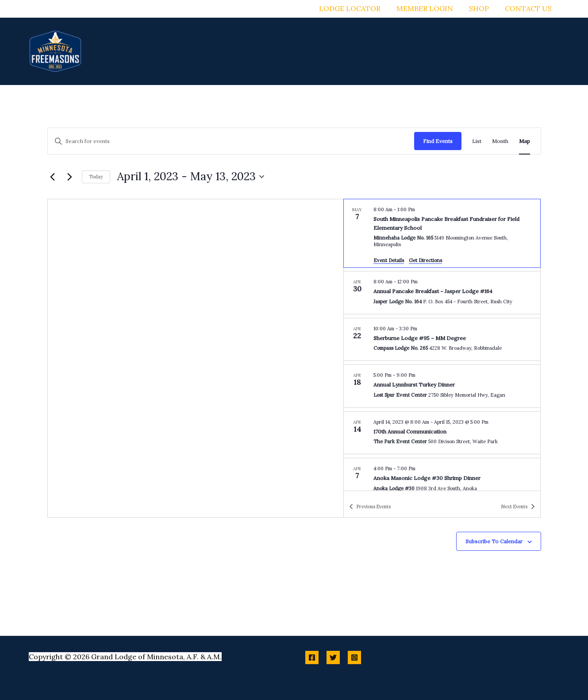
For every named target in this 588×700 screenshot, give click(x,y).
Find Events (438, 141)
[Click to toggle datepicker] (190, 177)
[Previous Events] (53, 177)
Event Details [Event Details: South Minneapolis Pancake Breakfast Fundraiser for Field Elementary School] (389, 260)
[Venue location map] (196, 358)
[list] (442, 345)
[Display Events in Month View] (500, 141)
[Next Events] (70, 177)
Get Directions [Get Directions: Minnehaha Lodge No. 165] (425, 260)
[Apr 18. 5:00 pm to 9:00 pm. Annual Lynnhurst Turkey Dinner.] (442, 386)
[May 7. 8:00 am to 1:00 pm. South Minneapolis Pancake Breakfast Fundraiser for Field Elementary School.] (442, 233)
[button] (300, 51)
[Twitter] (333, 657)
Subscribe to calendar (494, 541)
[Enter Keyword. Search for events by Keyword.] (231, 141)
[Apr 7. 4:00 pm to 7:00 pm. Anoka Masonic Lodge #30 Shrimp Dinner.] (442, 480)
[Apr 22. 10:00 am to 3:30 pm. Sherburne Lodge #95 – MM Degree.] (442, 340)
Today (96, 177)
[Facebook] (312, 657)
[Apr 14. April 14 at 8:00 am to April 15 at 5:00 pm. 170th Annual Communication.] (442, 433)
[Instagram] (354, 657)
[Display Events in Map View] (525, 141)
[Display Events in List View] (477, 141)
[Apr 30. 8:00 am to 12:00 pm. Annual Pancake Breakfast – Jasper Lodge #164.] (442, 293)
